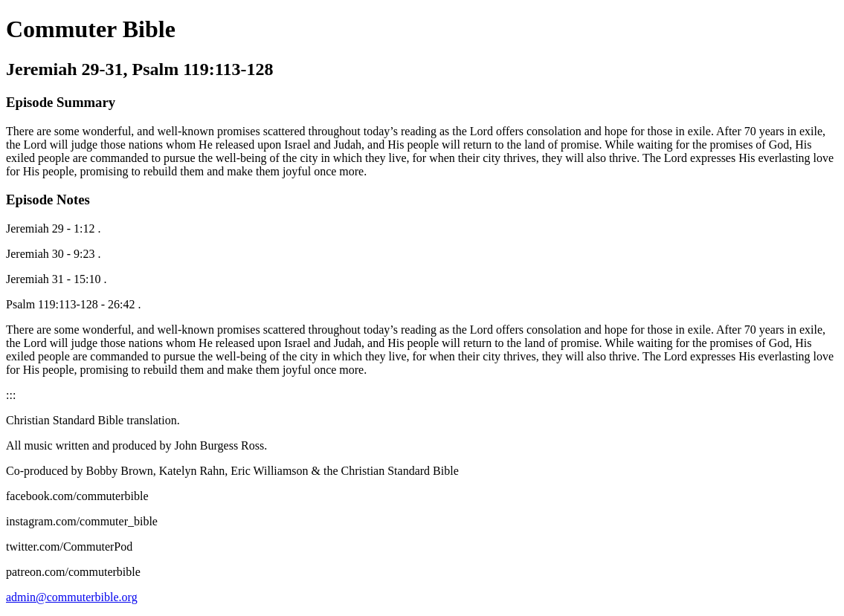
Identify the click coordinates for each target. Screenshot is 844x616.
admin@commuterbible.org (72, 597)
